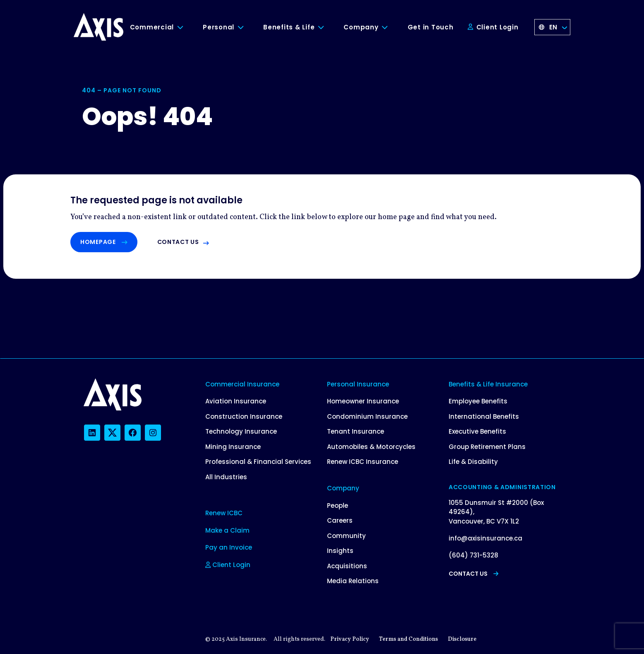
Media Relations (353, 581)
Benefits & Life (289, 27)
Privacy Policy (350, 639)
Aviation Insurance (236, 401)
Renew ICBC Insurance (363, 462)
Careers (340, 520)
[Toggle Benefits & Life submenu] (327, 28)
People (338, 506)
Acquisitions (347, 566)
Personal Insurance (358, 384)
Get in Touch (431, 27)
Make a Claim (227, 530)
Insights (340, 551)
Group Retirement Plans (487, 447)
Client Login (493, 27)
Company (361, 27)
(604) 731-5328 (473, 555)
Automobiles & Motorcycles (371, 447)
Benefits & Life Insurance (488, 384)
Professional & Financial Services (258, 462)
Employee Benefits (478, 401)
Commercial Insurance (242, 384)
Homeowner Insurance (363, 401)
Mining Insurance (233, 447)
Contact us (178, 242)
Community (346, 536)
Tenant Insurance (356, 431)
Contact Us (473, 574)
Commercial (152, 27)
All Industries (226, 477)
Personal (219, 27)
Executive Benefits (477, 431)
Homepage (104, 242)
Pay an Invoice (229, 547)
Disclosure (462, 639)
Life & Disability (473, 462)
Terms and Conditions (409, 639)
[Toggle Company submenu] (391, 28)
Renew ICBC (224, 513)
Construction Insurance (244, 416)
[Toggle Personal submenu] (247, 28)
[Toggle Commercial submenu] (186, 28)
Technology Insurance (241, 431)
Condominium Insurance (367, 416)
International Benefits (484, 416)
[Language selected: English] (553, 27)
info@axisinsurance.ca (485, 538)
